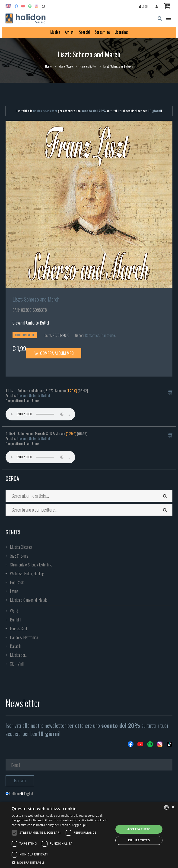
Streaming (102, 32)
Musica (55, 32)
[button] (61, 862)
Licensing (121, 32)
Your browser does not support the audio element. (40, 414)
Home (48, 66)
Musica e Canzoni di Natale (29, 600)
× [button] (173, 807)
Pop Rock (17, 582)
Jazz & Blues (19, 556)
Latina (14, 591)
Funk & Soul (18, 628)
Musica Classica (21, 547)
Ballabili (15, 646)
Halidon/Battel (88, 66)
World (14, 611)
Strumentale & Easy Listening (31, 565)
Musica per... (19, 655)
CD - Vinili (17, 664)
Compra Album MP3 (54, 353)
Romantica (92, 335)
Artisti (70, 32)
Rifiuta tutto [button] (139, 840)
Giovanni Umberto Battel (31, 323)
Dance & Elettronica (24, 637)
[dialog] (89, 835)
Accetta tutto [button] (139, 829)
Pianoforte (108, 335)
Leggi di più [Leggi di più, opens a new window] (80, 825)
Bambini (16, 620)
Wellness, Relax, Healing (27, 573)
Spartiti (85, 32)
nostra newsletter (45, 111)
